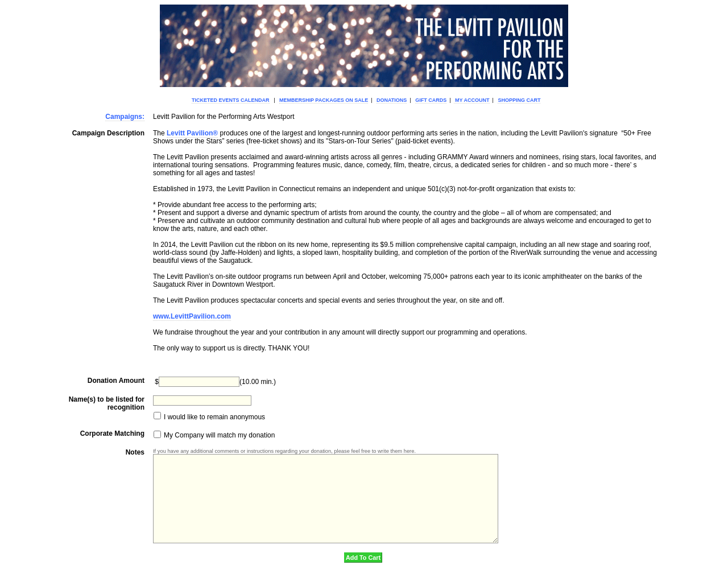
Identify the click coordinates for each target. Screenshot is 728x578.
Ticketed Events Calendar (231, 100)
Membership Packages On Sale (324, 100)
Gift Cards (431, 100)
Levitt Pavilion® (192, 133)
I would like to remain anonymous (214, 417)
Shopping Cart (519, 100)
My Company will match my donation (219, 436)
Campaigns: (125, 117)
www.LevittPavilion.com (192, 316)
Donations (392, 100)
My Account (472, 100)
